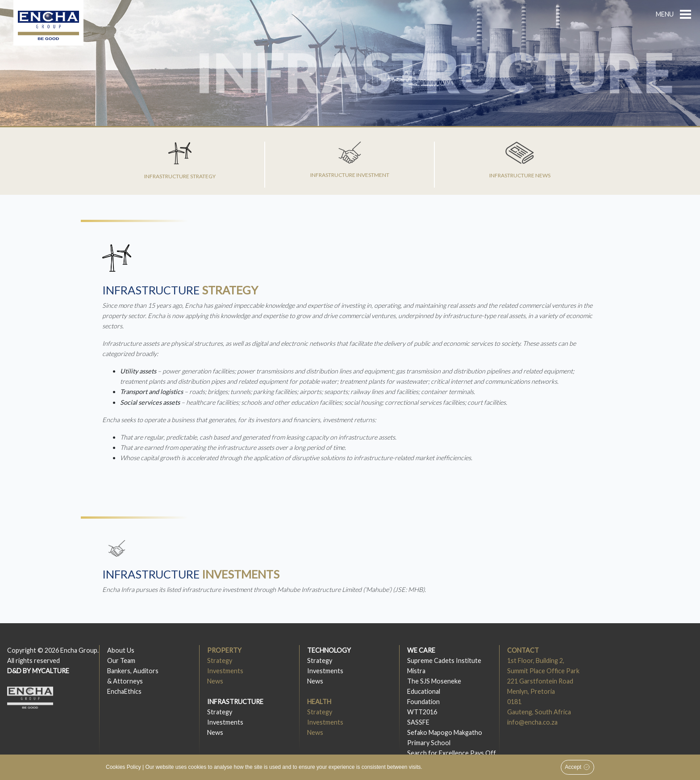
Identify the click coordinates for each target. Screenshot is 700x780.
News (215, 681)
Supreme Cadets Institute (444, 660)
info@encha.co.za (532, 722)
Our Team (121, 660)
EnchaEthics (124, 691)
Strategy (220, 660)
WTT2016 (422, 712)
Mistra (416, 671)
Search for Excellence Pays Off (452, 753)
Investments (225, 671)
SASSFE (418, 722)
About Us (121, 650)
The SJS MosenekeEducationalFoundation (434, 691)
